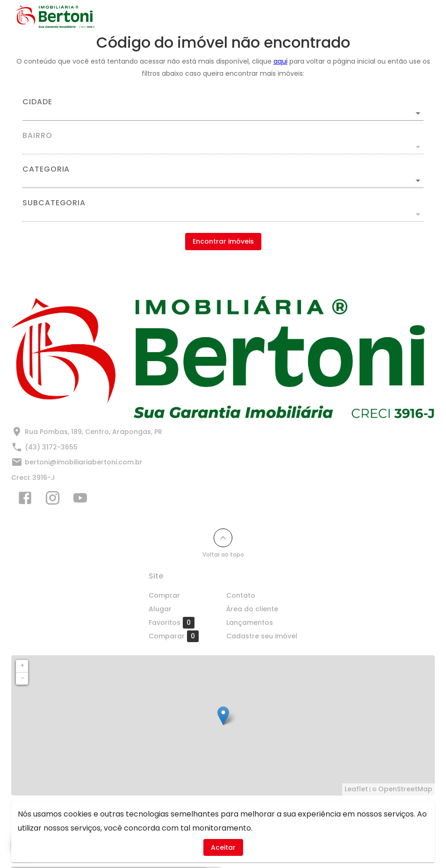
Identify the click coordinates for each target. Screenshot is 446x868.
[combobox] (223, 109)
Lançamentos (250, 622)
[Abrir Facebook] (25, 500)
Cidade (37, 102)
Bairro (37, 136)
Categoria (46, 169)
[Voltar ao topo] (223, 538)
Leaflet (356, 789)
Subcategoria (54, 203)
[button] (223, 181)
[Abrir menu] (415, 17)
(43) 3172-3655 (51, 447)
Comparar (174, 636)
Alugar (160, 609)
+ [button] (22, 665)
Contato (241, 595)
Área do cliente (252, 609)
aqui (281, 61)
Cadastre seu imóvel (262, 636)
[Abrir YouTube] (80, 500)
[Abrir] (418, 113)
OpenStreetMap (405, 789)
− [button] (22, 678)
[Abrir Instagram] (53, 500)
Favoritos (172, 622)
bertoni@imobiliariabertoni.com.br (84, 462)
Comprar (164, 595)
